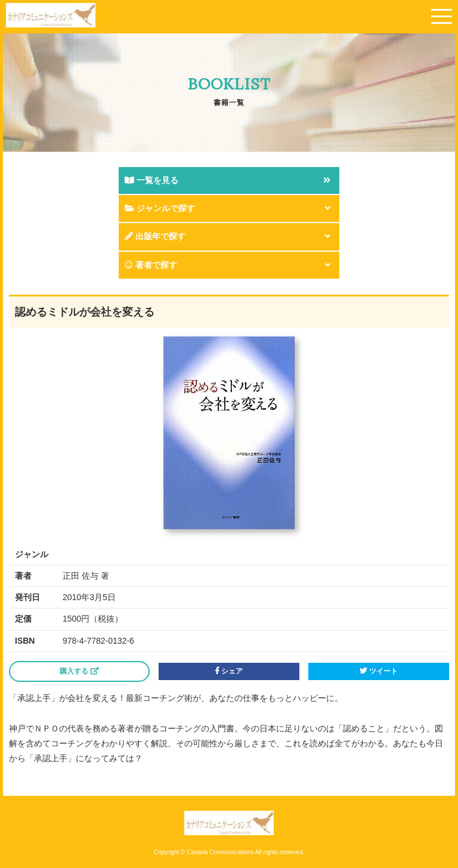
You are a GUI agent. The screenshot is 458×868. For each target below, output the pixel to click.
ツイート (378, 671)
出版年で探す (155, 236)
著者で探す (151, 265)
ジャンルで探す (160, 208)
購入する (79, 671)
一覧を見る (151, 180)
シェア (229, 671)
